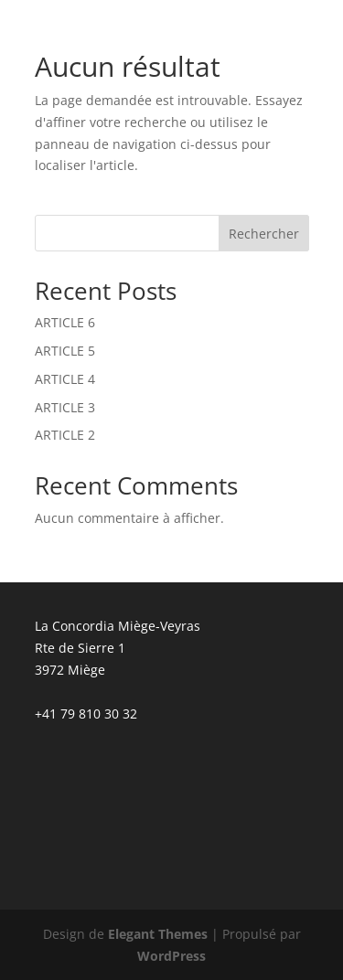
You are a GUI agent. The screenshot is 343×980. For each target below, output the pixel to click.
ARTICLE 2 (65, 435)
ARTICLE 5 (65, 351)
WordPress (171, 956)
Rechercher (264, 234)
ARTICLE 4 (65, 379)
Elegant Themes (158, 934)
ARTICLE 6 (65, 322)
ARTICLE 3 (65, 407)
